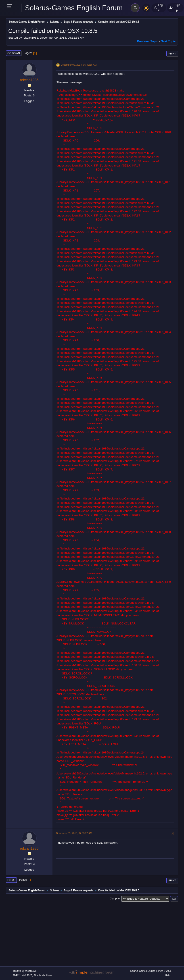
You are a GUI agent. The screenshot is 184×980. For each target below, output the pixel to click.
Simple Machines (43, 975)
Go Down (14, 53)
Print (172, 54)
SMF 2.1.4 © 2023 (22, 975)
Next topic (168, 41)
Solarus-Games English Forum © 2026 (151, 971)
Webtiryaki (31, 971)
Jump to (115, 899)
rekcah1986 (29, 80)
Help (167, 975)
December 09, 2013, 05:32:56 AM (78, 65)
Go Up (11, 880)
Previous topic (147, 41)
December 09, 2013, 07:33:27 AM (74, 833)
